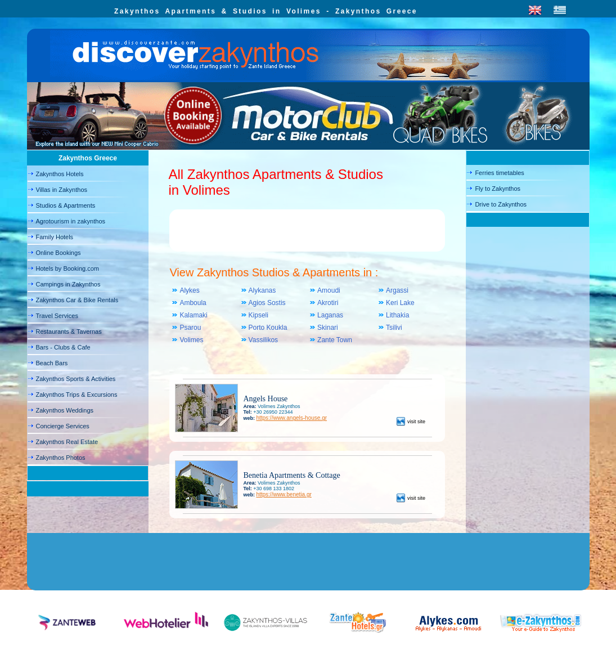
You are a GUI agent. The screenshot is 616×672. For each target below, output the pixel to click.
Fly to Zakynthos (498, 189)
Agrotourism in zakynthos (71, 221)
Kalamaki (193, 315)
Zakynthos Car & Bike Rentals (77, 300)
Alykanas (262, 290)
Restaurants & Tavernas (69, 331)
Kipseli (258, 315)
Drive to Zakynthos (501, 204)
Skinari (328, 328)
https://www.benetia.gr (284, 494)
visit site (411, 422)
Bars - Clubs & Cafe (63, 347)
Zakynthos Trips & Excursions (77, 395)
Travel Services (57, 316)
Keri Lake (400, 303)
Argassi (397, 290)
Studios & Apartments (66, 205)
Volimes (191, 340)
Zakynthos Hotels (60, 174)
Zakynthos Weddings (65, 410)
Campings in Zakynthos (68, 284)
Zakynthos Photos (61, 458)
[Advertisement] (307, 232)
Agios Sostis (267, 303)
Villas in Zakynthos (62, 190)
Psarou (190, 328)
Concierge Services (63, 426)
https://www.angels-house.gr (291, 418)
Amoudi (329, 290)
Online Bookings (59, 253)
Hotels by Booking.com (68, 268)
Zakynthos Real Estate (67, 442)
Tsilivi (394, 328)
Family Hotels (55, 237)
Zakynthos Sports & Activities (76, 379)
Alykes (189, 290)
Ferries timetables (499, 173)
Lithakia (397, 315)
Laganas (330, 315)
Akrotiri (328, 303)
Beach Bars (52, 363)
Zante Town (335, 340)
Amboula (193, 303)
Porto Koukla (268, 328)
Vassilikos (263, 340)
